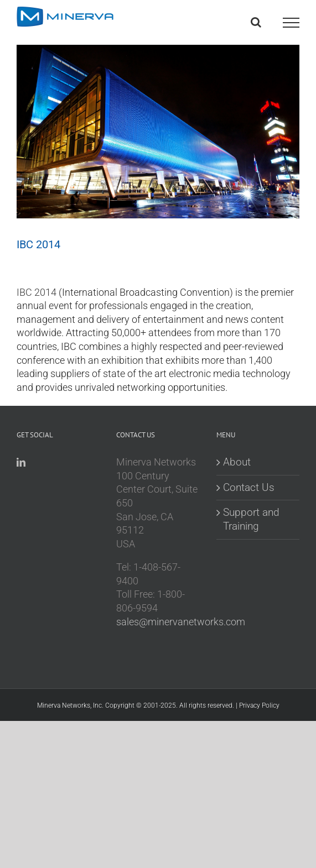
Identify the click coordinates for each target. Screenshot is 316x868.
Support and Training (251, 519)
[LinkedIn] (21, 462)
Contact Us (249, 487)
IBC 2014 (37, 292)
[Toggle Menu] (291, 23)
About (237, 462)
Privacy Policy (259, 705)
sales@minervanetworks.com (181, 622)
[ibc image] (158, 124)
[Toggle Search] (256, 22)
